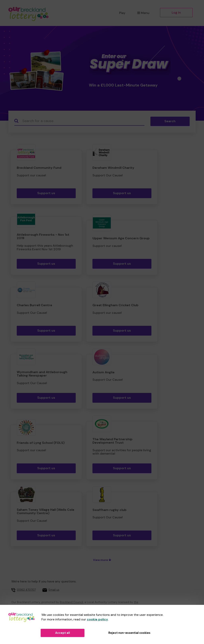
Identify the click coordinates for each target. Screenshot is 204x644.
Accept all (63, 633)
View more (102, 560)
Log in (176, 12)
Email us (54, 590)
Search (170, 121)
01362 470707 (26, 590)
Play (122, 13)
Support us (46, 193)
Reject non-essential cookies (129, 633)
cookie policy (97, 619)
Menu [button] (143, 13)
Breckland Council (71, 602)
